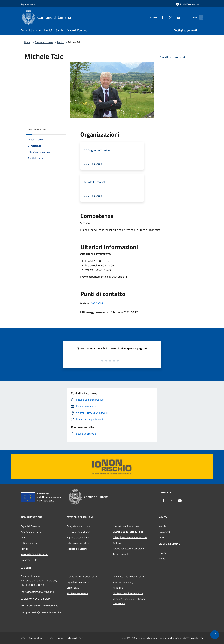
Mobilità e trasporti (77, 549)
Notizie (162, 526)
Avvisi (162, 537)
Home (27, 42)
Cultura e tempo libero (78, 532)
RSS (23, 638)
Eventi (162, 559)
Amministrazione (44, 42)
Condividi (166, 57)
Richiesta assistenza (77, 593)
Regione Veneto (29, 4)
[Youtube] (172, 17)
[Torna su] (215, 635)
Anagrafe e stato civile (78, 526)
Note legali (118, 588)
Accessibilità (35, 638)
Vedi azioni (182, 57)
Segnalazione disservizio (79, 582)
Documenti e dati (30, 560)
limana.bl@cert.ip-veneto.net (42, 605)
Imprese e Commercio (78, 537)
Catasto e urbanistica (78, 543)
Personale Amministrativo (34, 554)
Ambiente (118, 543)
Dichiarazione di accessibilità (128, 593)
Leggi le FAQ (73, 588)
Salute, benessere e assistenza (129, 549)
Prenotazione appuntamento (82, 576)
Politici (61, 42)
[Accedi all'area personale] (188, 4)
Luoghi (162, 553)
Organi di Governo (30, 526)
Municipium (176, 638)
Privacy (49, 638)
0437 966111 (98, 303)
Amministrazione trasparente (128, 576)
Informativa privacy (123, 582)
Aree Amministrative (32, 532)
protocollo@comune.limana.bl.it (44, 612)
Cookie (60, 638)
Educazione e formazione (126, 526)
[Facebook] (156, 17)
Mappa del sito (75, 638)
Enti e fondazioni (29, 543)
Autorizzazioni (120, 554)
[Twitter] (164, 17)
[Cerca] (200, 17)
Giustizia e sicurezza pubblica (128, 532)
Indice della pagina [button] (37, 129)
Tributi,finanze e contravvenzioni (130, 537)
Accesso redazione (194, 638)
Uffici (23, 537)
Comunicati (165, 532)
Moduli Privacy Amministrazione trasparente (130, 601)
